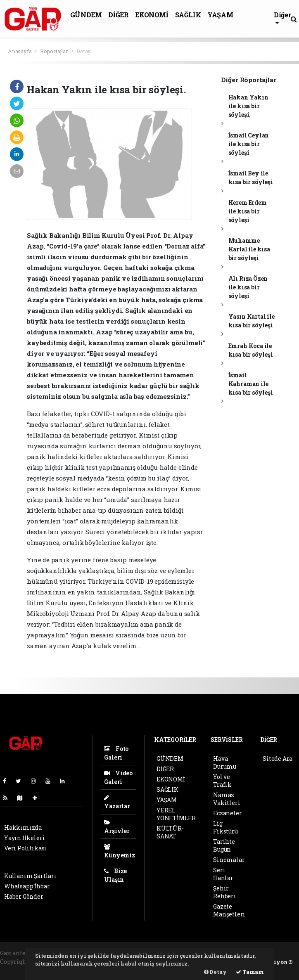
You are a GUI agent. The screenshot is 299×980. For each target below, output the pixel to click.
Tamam (250, 972)
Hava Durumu (225, 762)
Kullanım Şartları (30, 876)
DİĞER (118, 15)
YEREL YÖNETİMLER (176, 814)
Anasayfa (20, 51)
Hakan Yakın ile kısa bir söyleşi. (248, 106)
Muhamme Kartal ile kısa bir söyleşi (249, 249)
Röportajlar (54, 51)
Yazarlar (117, 802)
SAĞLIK (188, 15)
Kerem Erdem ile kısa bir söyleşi (248, 211)
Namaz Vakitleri (227, 799)
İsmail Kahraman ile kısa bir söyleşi (251, 384)
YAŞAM (220, 15)
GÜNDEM (86, 15)
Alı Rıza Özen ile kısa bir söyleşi (248, 287)
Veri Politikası (25, 848)
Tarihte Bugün (224, 845)
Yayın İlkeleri (24, 838)
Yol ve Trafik (222, 781)
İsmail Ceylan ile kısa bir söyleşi (249, 144)
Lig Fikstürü (225, 827)
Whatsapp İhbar (27, 886)
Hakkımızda (23, 827)
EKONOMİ (152, 15)
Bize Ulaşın (115, 875)
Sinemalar (229, 860)
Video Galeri (118, 777)
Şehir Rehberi (225, 892)
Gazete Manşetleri (229, 910)
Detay (84, 51)
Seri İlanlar (223, 874)
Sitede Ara (278, 759)
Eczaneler (227, 813)
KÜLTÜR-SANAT (170, 832)
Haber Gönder (24, 896)
